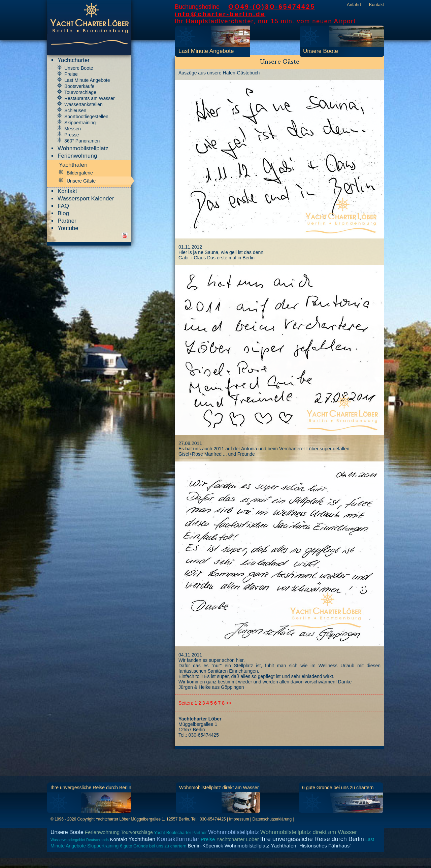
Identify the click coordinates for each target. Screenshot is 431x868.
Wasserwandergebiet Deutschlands (80, 840)
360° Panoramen (82, 141)
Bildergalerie (80, 173)
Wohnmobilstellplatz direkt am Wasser (219, 787)
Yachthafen (142, 839)
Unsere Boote (321, 51)
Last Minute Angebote (206, 51)
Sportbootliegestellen (86, 117)
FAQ (63, 206)
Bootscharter (179, 832)
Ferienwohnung (77, 156)
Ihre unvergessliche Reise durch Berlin (91, 787)
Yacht (160, 832)
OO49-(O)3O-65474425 (272, 7)
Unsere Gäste (81, 181)
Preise (71, 74)
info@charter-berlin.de (220, 14)
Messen (73, 129)
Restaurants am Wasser (90, 98)
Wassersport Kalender (86, 199)
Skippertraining (80, 123)
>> (229, 703)
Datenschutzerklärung (272, 819)
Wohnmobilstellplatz (83, 148)
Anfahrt (354, 5)
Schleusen (75, 110)
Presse (72, 135)
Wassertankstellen (84, 104)
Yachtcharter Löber (113, 819)
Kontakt (376, 5)
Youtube (68, 228)
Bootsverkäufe (79, 86)
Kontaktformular (178, 839)
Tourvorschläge (80, 92)
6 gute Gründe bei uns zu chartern (338, 787)
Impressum (239, 819)
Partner (67, 221)
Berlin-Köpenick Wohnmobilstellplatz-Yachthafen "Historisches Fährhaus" (269, 846)
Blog (63, 213)
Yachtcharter (74, 60)
